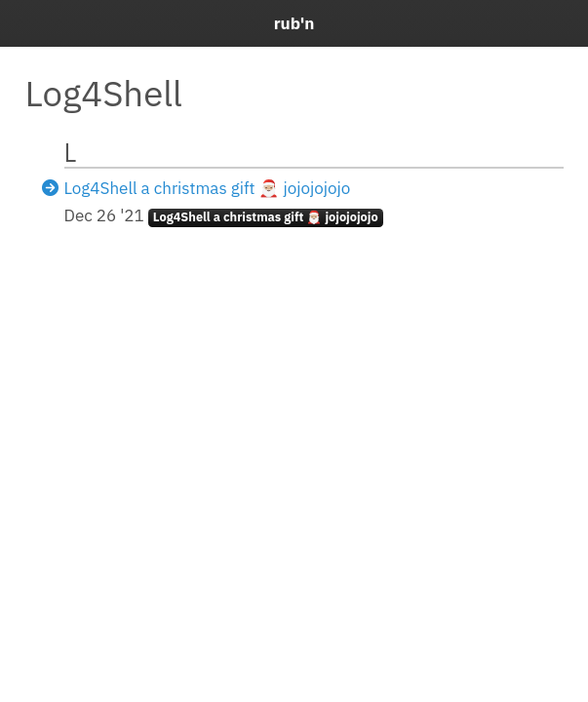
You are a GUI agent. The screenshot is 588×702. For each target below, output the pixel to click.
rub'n (294, 23)
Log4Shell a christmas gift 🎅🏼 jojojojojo (208, 188)
